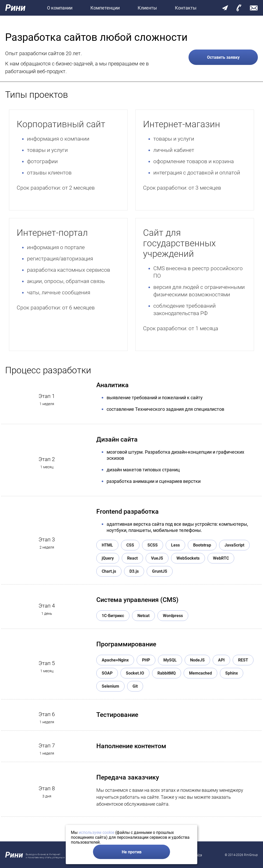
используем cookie (96, 832)
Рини (15, 8)
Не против (132, 852)
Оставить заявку (223, 57)
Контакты (186, 8)
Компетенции (105, 8)
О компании (60, 8)
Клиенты (147, 8)
